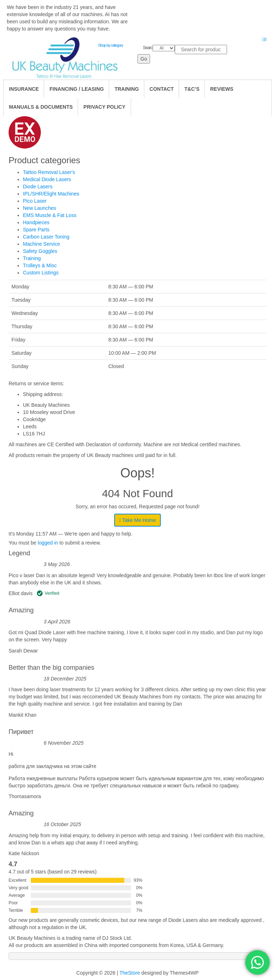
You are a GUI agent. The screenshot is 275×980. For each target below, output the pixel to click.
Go (144, 59)
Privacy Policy (104, 107)
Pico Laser (35, 201)
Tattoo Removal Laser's (49, 172)
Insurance (24, 89)
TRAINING (127, 89)
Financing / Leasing (77, 89)
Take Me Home (138, 520)
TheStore (130, 973)
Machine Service (42, 244)
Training (32, 258)
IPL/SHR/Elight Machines (51, 194)
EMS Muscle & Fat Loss (50, 215)
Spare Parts (36, 230)
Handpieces (36, 222)
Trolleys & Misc (40, 265)
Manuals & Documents (41, 107)
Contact (162, 89)
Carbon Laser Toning (46, 237)
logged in (48, 543)
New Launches (40, 208)
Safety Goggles (40, 251)
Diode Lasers (38, 187)
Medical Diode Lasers (47, 179)
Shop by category (111, 45)
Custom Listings (41, 273)
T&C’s (192, 89)
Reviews (222, 89)
